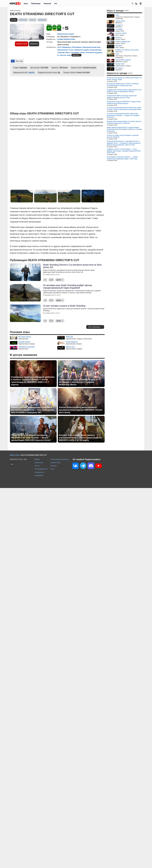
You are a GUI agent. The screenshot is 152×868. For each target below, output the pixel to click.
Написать (34, 44)
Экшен (72, 34)
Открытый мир (95, 50)
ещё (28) (76, 55)
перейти (31, 72)
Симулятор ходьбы (81, 50)
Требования (42, 20)
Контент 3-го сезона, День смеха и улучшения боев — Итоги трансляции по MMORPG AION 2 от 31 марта (80, 438)
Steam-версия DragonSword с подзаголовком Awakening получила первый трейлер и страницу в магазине (124, 129)
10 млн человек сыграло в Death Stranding (64, 306)
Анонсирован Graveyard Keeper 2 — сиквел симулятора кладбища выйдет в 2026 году (122, 158)
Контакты (54, 466)
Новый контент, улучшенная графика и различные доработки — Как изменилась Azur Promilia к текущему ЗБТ (33, 410)
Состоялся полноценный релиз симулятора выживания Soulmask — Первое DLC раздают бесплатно (123, 115)
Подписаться (22, 44)
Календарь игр (39, 472)
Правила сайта (56, 463)
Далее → (60, 280)
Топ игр (37, 466)
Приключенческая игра (91, 47)
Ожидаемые (67, 47)
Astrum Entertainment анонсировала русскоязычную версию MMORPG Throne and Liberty (81, 410)
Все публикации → (95, 327)
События (33, 20)
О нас (53, 469)
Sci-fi (59, 47)
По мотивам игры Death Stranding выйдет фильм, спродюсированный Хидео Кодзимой (68, 287)
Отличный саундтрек (94, 53)
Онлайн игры (39, 463)
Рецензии (47, 4)
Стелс (71, 50)
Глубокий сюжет (63, 53)
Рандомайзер (39, 475)
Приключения (63, 34)
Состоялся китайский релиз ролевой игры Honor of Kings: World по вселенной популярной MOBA (124, 108)
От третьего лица (64, 55)
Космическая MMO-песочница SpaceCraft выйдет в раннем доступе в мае (122, 97)
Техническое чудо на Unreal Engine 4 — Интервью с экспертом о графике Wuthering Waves (79, 382)
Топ (56, 4)
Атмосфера (75, 53)
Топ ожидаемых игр (41, 469)
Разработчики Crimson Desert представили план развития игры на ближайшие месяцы (124, 91)
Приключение (63, 50)
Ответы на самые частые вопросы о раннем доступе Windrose (123, 136)
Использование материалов (60, 459)
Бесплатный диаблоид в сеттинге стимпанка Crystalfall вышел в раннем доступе (123, 85)
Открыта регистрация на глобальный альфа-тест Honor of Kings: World (124, 79)
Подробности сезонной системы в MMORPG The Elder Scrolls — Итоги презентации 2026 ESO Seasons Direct (31, 438)
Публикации (36, 4)
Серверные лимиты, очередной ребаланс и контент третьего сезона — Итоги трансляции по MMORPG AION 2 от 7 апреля (33, 381)
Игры (26, 4)
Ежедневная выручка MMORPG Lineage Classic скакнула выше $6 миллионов (124, 103)
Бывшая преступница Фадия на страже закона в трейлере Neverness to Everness (124, 122)
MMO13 (37, 459)
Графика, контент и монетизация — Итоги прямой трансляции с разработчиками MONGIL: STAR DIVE (124, 151)
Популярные (77, 47)
